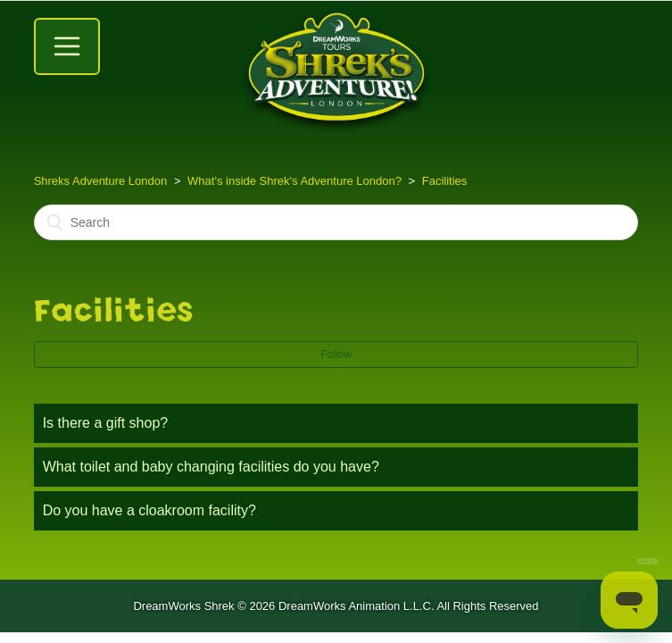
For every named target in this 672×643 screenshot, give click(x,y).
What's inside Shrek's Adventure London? (295, 181)
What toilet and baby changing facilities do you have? (211, 467)
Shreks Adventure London (101, 181)
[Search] (336, 222)
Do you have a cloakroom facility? (149, 510)
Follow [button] (336, 355)
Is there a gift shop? (106, 423)
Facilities (445, 181)
